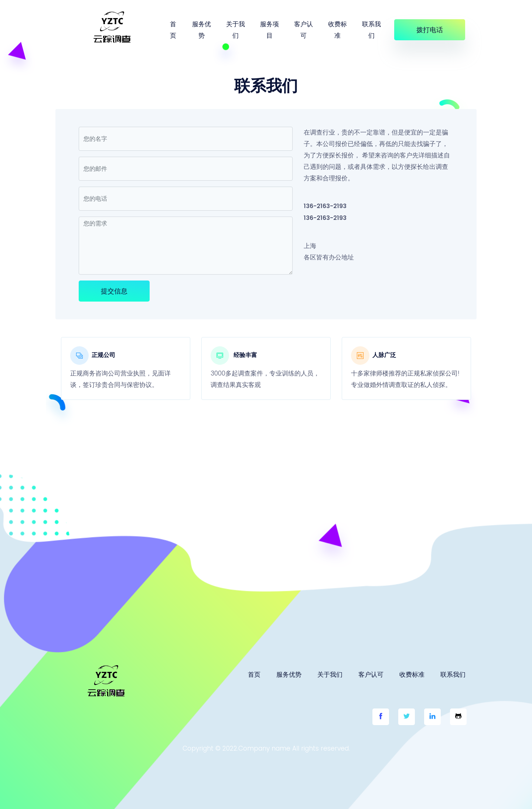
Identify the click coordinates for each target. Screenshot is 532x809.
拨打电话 (430, 30)
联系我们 (371, 30)
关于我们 (236, 30)
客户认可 (303, 30)
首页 (173, 30)
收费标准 (337, 30)
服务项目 (270, 30)
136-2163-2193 (325, 206)
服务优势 (202, 30)
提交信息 (114, 291)
